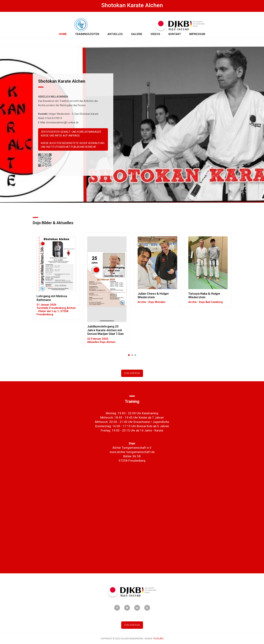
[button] (129, 355)
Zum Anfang (132, 373)
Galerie (137, 34)
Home (64, 34)
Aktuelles (115, 34)
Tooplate (158, 639)
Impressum (197, 34)
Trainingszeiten (87, 34)
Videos (155, 34)
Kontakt (175, 34)
